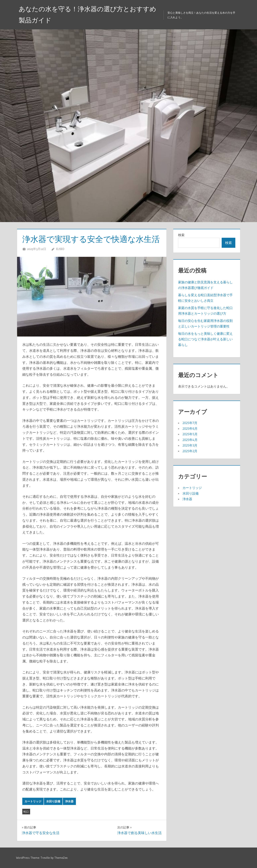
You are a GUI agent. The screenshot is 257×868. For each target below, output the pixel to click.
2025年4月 (190, 440)
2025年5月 (190, 434)
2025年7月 (190, 423)
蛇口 (26, 812)
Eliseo (60, 249)
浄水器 (69, 801)
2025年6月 (190, 428)
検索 (181, 235)
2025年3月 (190, 445)
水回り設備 (53, 801)
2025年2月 (190, 451)
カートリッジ (33, 801)
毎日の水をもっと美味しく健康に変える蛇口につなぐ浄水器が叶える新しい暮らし (205, 339)
